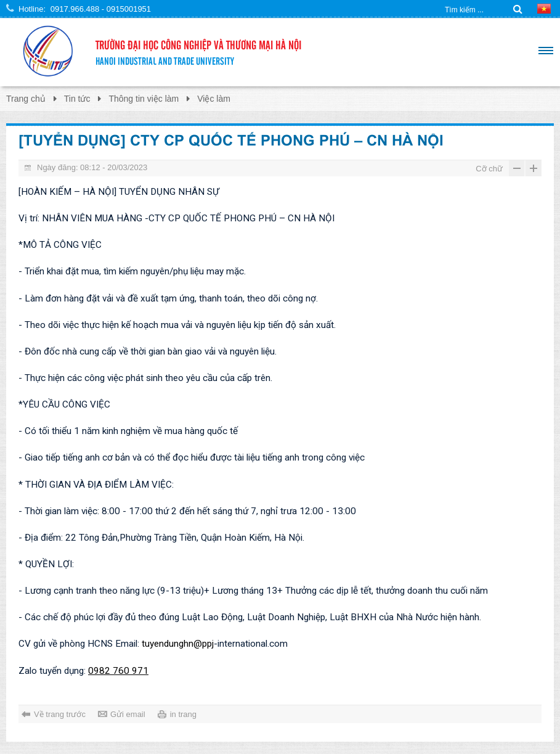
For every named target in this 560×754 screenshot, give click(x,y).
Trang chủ (26, 99)
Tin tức (77, 99)
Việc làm (214, 99)
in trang (183, 714)
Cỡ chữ (489, 169)
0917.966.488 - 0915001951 (101, 9)
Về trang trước (60, 714)
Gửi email (128, 714)
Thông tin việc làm (144, 99)
